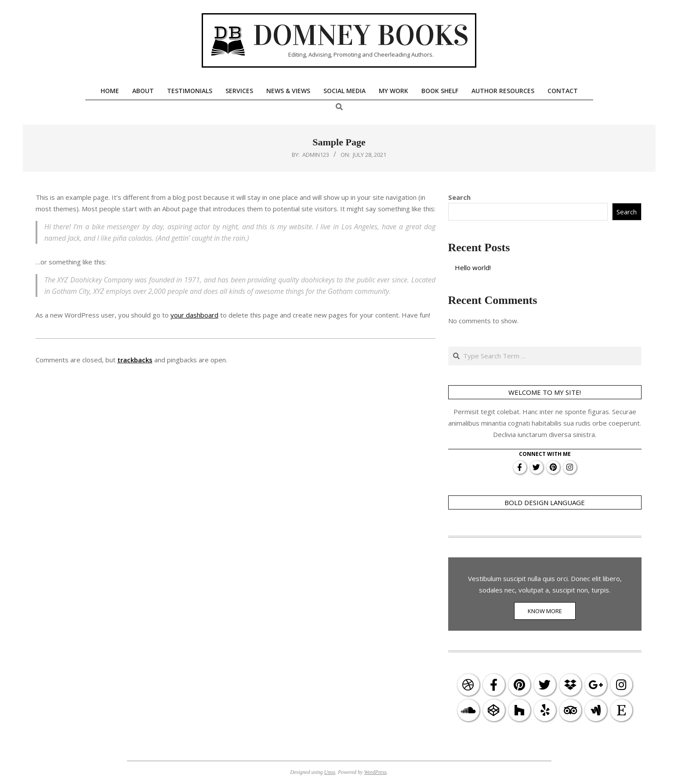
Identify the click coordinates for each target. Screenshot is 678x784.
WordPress (375, 772)
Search (459, 197)
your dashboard (194, 315)
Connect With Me (545, 454)
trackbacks (135, 360)
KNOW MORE (545, 611)
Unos (330, 772)
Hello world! (473, 267)
